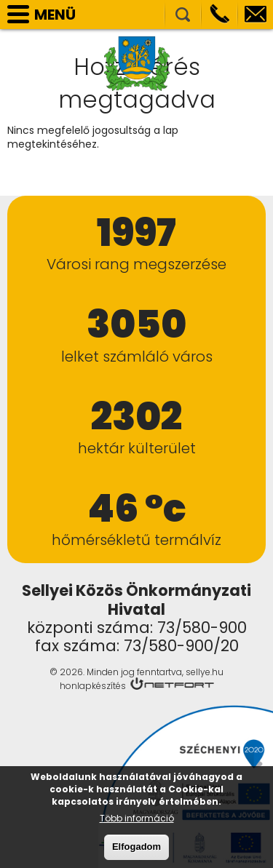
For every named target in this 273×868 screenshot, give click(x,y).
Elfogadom (136, 852)
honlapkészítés (93, 686)
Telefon (219, 15)
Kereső (183, 15)
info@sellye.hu (256, 15)
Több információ (137, 823)
